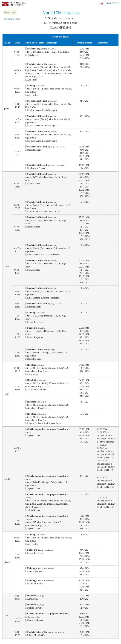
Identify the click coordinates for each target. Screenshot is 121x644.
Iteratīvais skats (12, 19)
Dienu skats (10, 12)
